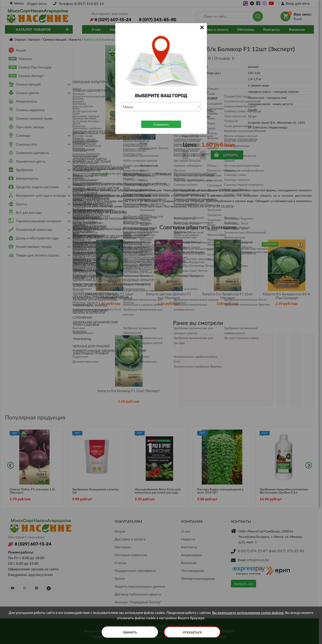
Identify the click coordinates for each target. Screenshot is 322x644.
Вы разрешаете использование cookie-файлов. (248, 613)
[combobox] (161, 107)
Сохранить (161, 124)
